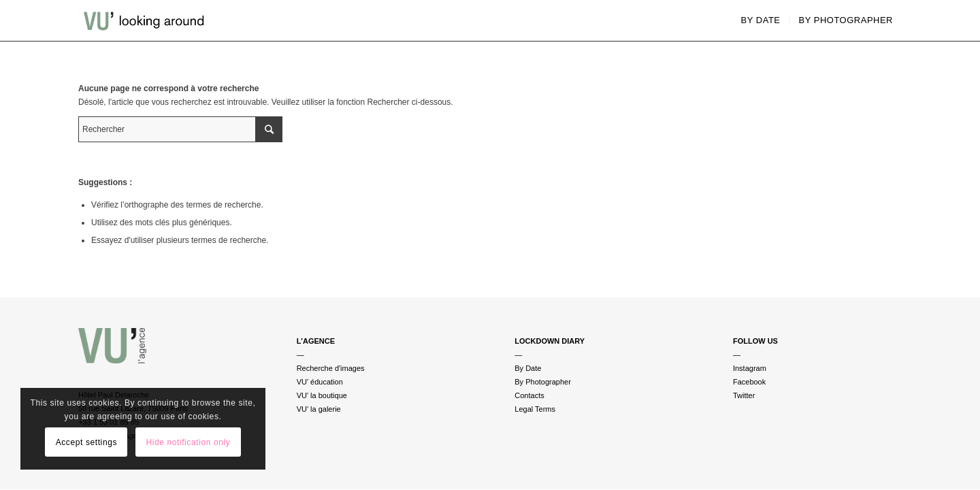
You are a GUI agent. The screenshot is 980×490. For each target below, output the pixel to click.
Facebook (749, 382)
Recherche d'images (331, 368)
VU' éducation (320, 382)
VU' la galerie (319, 409)
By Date (528, 368)
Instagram (750, 368)
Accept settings (86, 442)
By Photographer (543, 382)
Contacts (529, 395)
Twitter (744, 395)
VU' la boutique (322, 395)
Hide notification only (188, 442)
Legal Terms (535, 409)
